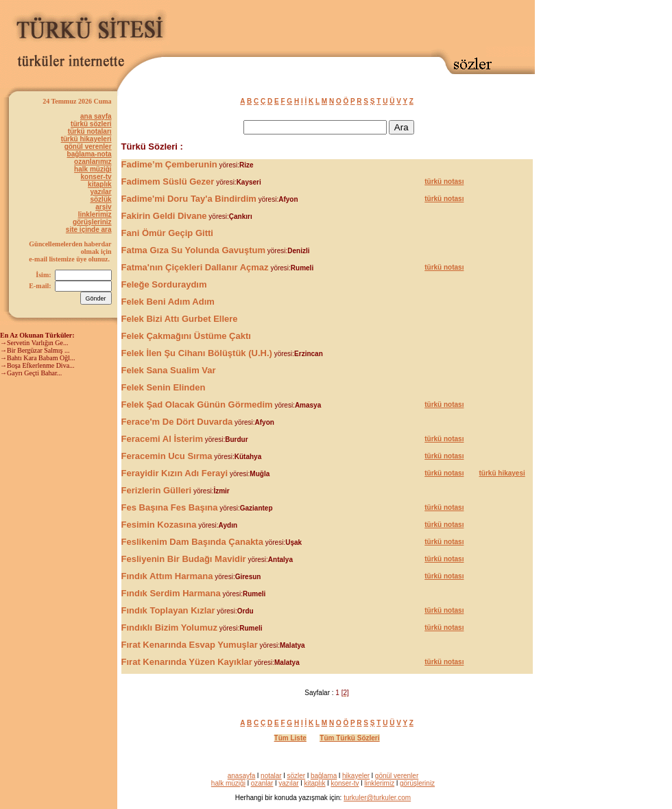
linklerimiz (95, 214)
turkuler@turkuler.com (377, 798)
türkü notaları (90, 131)
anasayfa (242, 776)
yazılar (100, 192)
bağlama (324, 776)
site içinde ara (89, 230)
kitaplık (99, 184)
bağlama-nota (89, 154)
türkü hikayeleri (86, 139)
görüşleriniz (92, 222)
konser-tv (96, 177)
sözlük (100, 199)
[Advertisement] (590, 206)
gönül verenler (88, 146)
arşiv (103, 207)
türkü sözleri (91, 124)
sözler (296, 776)
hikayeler (356, 776)
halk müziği (93, 169)
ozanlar (262, 783)
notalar (271, 776)
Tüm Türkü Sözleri (349, 738)
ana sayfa (96, 116)
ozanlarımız (93, 162)
